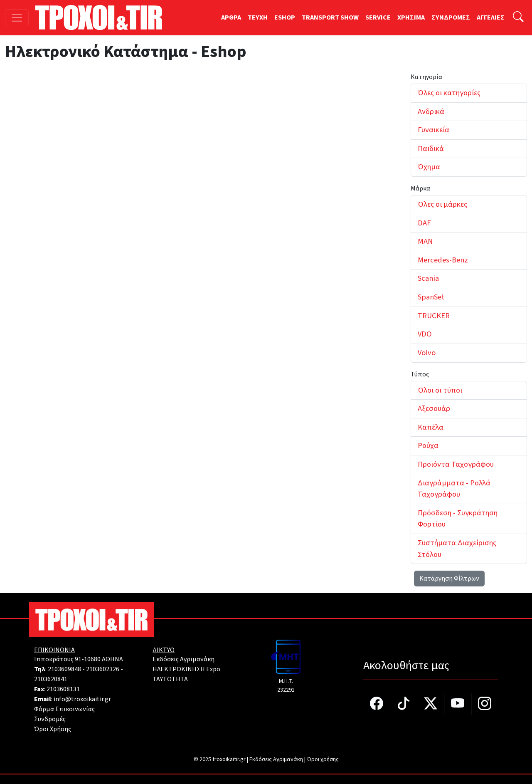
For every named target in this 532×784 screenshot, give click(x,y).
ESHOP (285, 17)
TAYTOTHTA (170, 679)
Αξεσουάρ (434, 408)
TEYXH (258, 17)
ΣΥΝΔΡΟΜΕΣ (451, 17)
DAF (424, 223)
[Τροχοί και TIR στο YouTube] (458, 704)
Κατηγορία (426, 77)
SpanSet (431, 297)
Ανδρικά (431, 111)
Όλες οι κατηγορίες (449, 93)
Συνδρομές (50, 719)
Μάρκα (420, 188)
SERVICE (378, 17)
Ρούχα (428, 445)
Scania (428, 278)
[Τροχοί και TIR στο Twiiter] (431, 704)
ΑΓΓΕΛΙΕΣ (491, 17)
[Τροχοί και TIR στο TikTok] (404, 704)
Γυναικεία (433, 130)
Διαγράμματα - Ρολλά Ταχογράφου (454, 489)
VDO (425, 334)
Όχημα (429, 167)
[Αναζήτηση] (518, 18)
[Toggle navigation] (17, 18)
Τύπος (420, 374)
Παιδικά (431, 148)
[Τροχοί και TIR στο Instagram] (485, 704)
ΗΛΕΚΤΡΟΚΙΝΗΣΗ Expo (186, 669)
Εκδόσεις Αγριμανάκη (183, 659)
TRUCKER (434, 316)
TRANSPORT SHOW (330, 17)
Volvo (427, 353)
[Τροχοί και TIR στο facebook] (377, 704)
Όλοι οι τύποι (440, 390)
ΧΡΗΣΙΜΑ (411, 17)
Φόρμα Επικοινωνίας (64, 709)
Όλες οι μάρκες (442, 204)
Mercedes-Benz (443, 260)
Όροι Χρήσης (53, 729)
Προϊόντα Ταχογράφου (456, 464)
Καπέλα (431, 427)
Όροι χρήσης (323, 759)
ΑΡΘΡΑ (231, 17)
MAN (425, 241)
